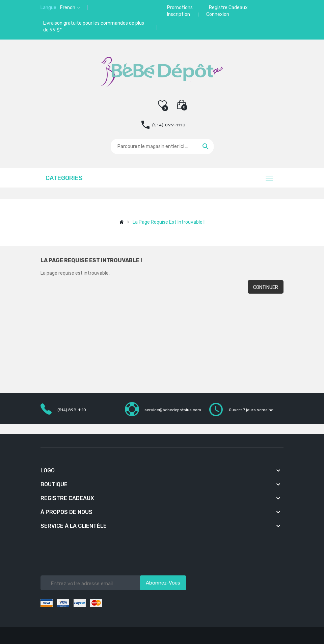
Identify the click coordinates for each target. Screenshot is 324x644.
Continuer (266, 287)
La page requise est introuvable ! (169, 222)
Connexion (218, 14)
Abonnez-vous (163, 583)
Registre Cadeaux (228, 8)
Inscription (179, 14)
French (68, 8)
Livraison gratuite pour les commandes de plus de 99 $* (94, 27)
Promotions (180, 8)
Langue (48, 8)
